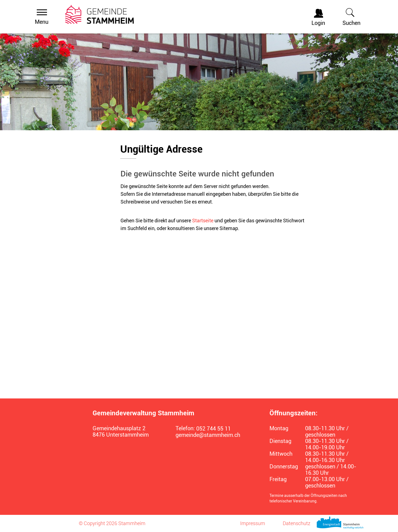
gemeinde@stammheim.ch (208, 435)
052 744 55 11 (214, 429)
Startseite (203, 221)
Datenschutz (297, 523)
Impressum (253, 523)
